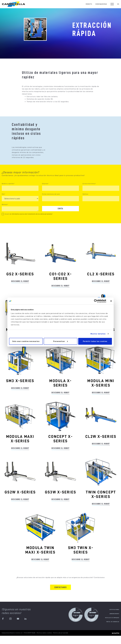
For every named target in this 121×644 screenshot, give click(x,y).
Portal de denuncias (113, 630)
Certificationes (114, 618)
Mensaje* (5, 213)
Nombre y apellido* (8, 192)
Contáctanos (61, 596)
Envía (60, 217)
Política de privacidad (61, 641)
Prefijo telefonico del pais (51, 202)
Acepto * (29, 222)
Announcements (114, 622)
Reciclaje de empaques (112, 626)
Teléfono (85, 202)
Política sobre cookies (45, 641)
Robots (89, 4)
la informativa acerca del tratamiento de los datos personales (31, 222)
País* (3, 202)
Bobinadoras (101, 4)
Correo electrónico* (89, 192)
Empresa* (45, 192)
